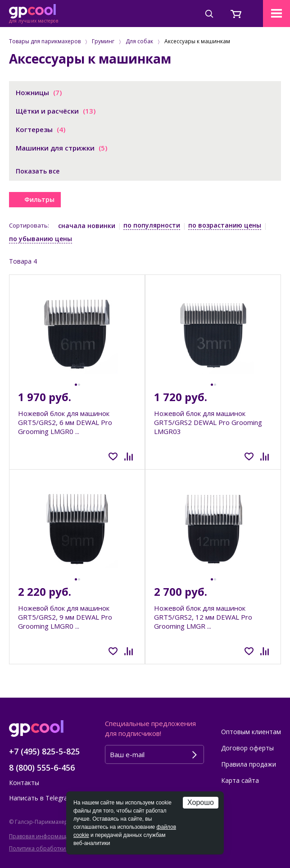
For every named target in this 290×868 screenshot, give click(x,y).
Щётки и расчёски (56, 111)
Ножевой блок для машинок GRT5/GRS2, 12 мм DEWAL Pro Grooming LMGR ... (203, 617)
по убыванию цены (41, 239)
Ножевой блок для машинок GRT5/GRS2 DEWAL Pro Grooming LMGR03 (208, 422)
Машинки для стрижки (61, 148)
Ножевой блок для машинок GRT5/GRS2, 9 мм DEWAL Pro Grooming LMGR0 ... (65, 617)
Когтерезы (41, 129)
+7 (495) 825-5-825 (44, 751)
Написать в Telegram (41, 798)
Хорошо (201, 802)
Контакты (24, 783)
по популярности (152, 225)
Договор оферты (247, 748)
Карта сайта (240, 780)
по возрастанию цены (225, 225)
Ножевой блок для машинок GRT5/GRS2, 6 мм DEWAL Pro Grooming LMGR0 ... (65, 422)
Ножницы (39, 92)
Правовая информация (40, 836)
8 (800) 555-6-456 (42, 767)
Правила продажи (249, 764)
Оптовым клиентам (251, 732)
